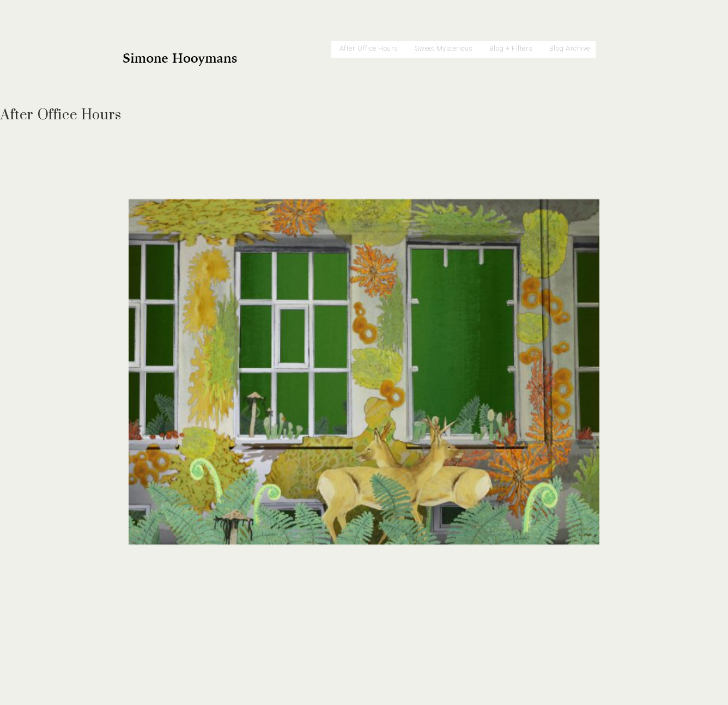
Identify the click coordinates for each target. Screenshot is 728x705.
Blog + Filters (511, 48)
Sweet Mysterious (444, 48)
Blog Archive (570, 48)
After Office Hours (369, 48)
